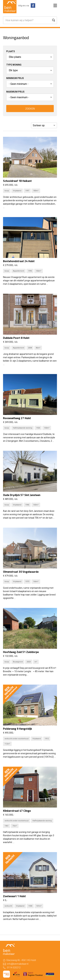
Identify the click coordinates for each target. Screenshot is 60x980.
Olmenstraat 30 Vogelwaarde (21, 572)
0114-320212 (14, 968)
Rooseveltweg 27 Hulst (17, 418)
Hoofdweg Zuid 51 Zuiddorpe (21, 652)
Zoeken (30, 109)
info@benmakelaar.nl (18, 964)
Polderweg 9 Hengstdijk (18, 729)
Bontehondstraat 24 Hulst (19, 261)
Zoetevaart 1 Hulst (14, 896)
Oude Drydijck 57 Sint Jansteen (22, 495)
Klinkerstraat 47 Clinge (17, 811)
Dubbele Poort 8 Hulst (16, 338)
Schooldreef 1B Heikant (17, 181)
